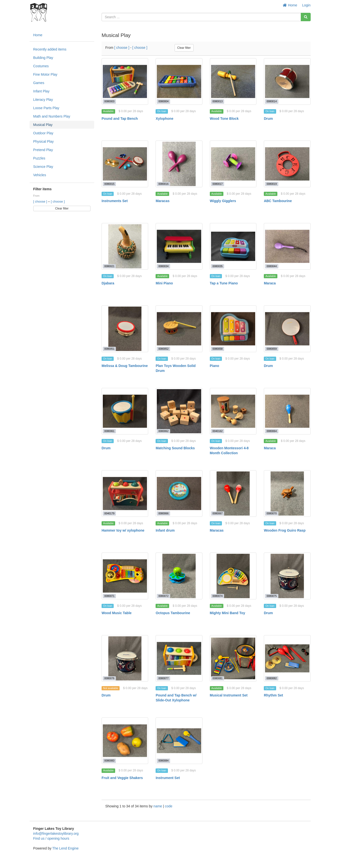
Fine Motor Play (45, 74)
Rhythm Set (273, 695)
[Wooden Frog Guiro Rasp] (287, 494)
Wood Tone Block (224, 119)
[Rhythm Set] (287, 658)
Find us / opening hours (51, 838)
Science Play (43, 167)
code (169, 806)
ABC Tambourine (278, 201)
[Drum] (287, 81)
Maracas (162, 201)
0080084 (164, 761)
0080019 (272, 184)
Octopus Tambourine (173, 613)
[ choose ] (41, 201)
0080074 (218, 596)
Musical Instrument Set (229, 695)
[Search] (306, 17)
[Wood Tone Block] (233, 81)
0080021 (109, 266)
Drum (268, 119)
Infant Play (41, 91)
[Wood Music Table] (125, 576)
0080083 (109, 761)
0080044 (272, 266)
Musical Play (43, 125)
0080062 (164, 431)
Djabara (108, 283)
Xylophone (164, 119)
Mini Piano (164, 283)
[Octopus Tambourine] (179, 576)
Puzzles (39, 158)
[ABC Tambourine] (287, 164)
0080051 (109, 349)
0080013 (218, 101)
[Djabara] (125, 246)
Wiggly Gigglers (223, 201)
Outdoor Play (43, 133)
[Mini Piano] (179, 246)
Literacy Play (43, 100)
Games (39, 83)
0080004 (164, 101)
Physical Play (44, 141)
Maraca (270, 283)
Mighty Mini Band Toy (228, 613)
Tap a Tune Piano (224, 283)
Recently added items (50, 49)
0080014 (272, 101)
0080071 (109, 596)
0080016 (164, 184)
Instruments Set (115, 201)
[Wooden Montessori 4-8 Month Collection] (233, 411)
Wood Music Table (117, 613)
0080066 (164, 513)
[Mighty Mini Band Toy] (233, 576)
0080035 (218, 266)
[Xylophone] (179, 81)
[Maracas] (179, 164)
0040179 (109, 513)
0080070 (272, 513)
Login (306, 5)
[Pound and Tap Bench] (125, 81)
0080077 (164, 678)
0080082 (272, 678)
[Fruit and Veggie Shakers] (125, 741)
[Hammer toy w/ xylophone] (125, 494)
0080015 (109, 184)
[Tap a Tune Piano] (233, 246)
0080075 (272, 596)
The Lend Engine (65, 848)
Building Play (43, 58)
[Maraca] (287, 246)
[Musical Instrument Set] (233, 658)
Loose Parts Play (46, 108)
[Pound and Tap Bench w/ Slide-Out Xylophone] (179, 658)
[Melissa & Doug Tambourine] (125, 329)
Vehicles (40, 175)
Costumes (41, 66)
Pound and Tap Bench (120, 119)
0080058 (218, 349)
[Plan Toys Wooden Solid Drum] (179, 329)
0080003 (109, 101)
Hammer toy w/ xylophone (123, 530)
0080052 (164, 349)
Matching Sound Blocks (175, 448)
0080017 (218, 184)
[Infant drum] (179, 494)
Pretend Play (43, 150)
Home (290, 5)
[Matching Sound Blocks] (179, 411)
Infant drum (165, 530)
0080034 (164, 266)
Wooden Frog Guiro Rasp (285, 530)
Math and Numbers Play (52, 116)
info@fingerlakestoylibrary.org (56, 833)
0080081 (218, 678)
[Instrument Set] (179, 741)
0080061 (109, 431)
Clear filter (62, 208)
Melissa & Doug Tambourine (125, 366)
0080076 (109, 678)
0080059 (272, 349)
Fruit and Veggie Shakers (122, 778)
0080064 (272, 431)
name (158, 806)
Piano (215, 366)
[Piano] (233, 329)
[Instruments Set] (125, 164)
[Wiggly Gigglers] (233, 164)
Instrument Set (168, 778)
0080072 (164, 596)
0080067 (218, 513)
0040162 (218, 431)
